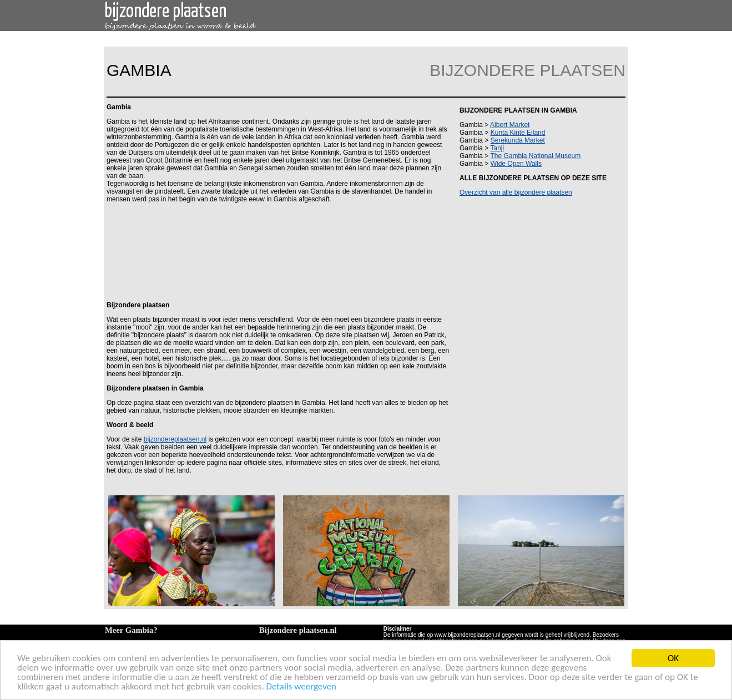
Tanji (497, 148)
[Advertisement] (277, 251)
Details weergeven (302, 687)
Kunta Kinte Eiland (518, 133)
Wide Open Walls (516, 164)
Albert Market (510, 125)
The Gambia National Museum (535, 156)
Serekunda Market (518, 140)
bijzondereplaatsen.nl (175, 439)
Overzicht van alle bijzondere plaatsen (516, 192)
